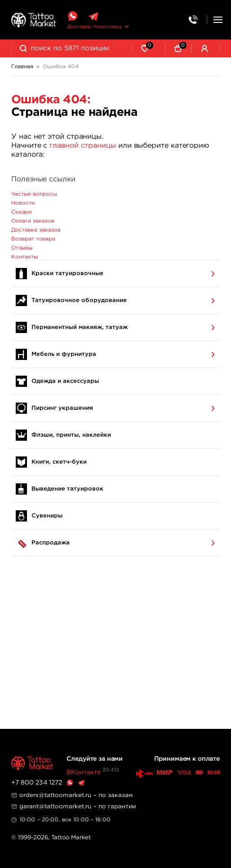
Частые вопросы (34, 194)
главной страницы (83, 146)
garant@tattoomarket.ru (55, 807)
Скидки (22, 212)
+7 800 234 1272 (37, 783)
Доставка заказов (36, 230)
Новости (23, 203)
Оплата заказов (33, 221)
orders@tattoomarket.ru (55, 795)
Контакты (24, 257)
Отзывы (22, 248)
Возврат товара (33, 239)
